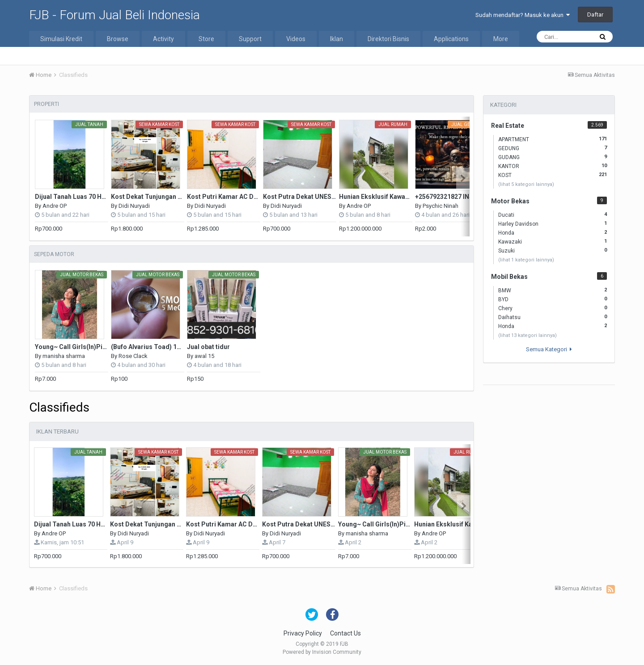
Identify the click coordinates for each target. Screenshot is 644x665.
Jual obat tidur (208, 347)
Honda (553, 232)
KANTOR (553, 166)
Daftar (595, 15)
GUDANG (553, 157)
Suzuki (553, 250)
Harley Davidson (553, 223)
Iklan (337, 39)
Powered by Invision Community (322, 652)
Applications (451, 39)
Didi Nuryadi (134, 206)
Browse (118, 39)
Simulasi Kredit (61, 39)
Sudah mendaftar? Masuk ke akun (523, 15)
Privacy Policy (303, 633)
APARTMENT (553, 139)
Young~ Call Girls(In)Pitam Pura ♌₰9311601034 (106, 347)
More (501, 39)
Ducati (553, 215)
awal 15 (204, 356)
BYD (553, 299)
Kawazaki (553, 241)
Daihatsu (553, 317)
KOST (553, 175)
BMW (553, 290)
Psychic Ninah (441, 206)
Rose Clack (133, 356)
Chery (553, 308)
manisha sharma (64, 356)
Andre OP (55, 206)
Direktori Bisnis (388, 39)
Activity (163, 39)
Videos (296, 39)
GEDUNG (553, 148)
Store (206, 39)
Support (250, 39)
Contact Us (345, 633)
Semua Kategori (549, 349)
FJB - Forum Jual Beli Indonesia (114, 15)
